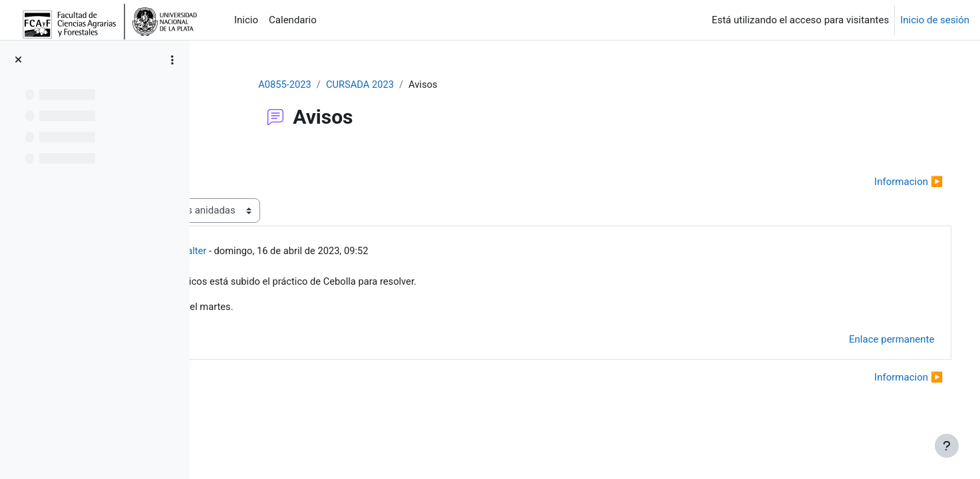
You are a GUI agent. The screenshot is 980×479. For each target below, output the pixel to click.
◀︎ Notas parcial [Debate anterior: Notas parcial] (261, 182)
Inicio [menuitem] (246, 20)
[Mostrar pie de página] (947, 446)
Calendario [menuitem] (293, 20)
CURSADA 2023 (412, 84)
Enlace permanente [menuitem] (873, 341)
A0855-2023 (335, 84)
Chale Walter (298, 251)
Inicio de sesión (935, 20)
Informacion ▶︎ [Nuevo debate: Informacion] (890, 182)
